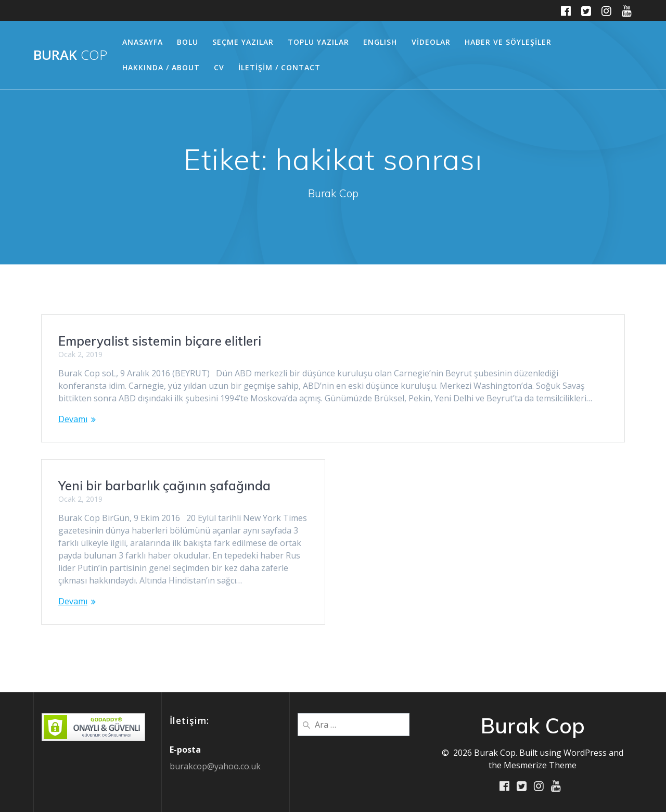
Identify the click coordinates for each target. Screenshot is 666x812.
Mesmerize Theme (540, 765)
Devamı (73, 419)
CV (219, 67)
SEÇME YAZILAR (243, 42)
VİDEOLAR (431, 42)
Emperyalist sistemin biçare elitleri (160, 341)
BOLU (188, 42)
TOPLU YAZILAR (318, 42)
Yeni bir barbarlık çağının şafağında (164, 486)
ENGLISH (380, 42)
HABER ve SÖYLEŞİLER (508, 42)
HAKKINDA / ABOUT (161, 67)
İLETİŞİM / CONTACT (279, 67)
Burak (70, 55)
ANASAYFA (143, 42)
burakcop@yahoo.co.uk (215, 766)
